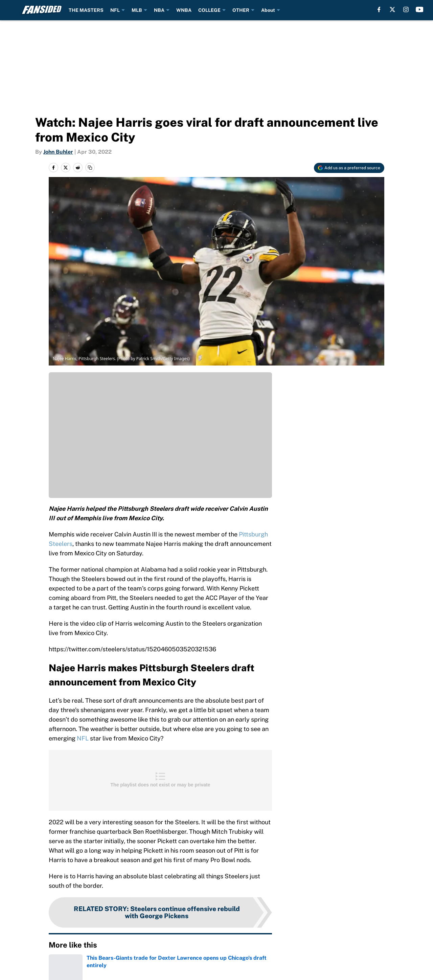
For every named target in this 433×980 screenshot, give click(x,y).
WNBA (184, 10)
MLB (137, 10)
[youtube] (420, 9)
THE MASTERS (86, 10)
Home (55, 965)
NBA (159, 10)
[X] (392, 9)
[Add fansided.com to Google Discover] (349, 168)
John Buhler (58, 152)
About (268, 10)
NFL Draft (81, 965)
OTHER (241, 10)
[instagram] (406, 9)
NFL (115, 10)
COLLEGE (209, 10)
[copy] (90, 168)
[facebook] (379, 9)
